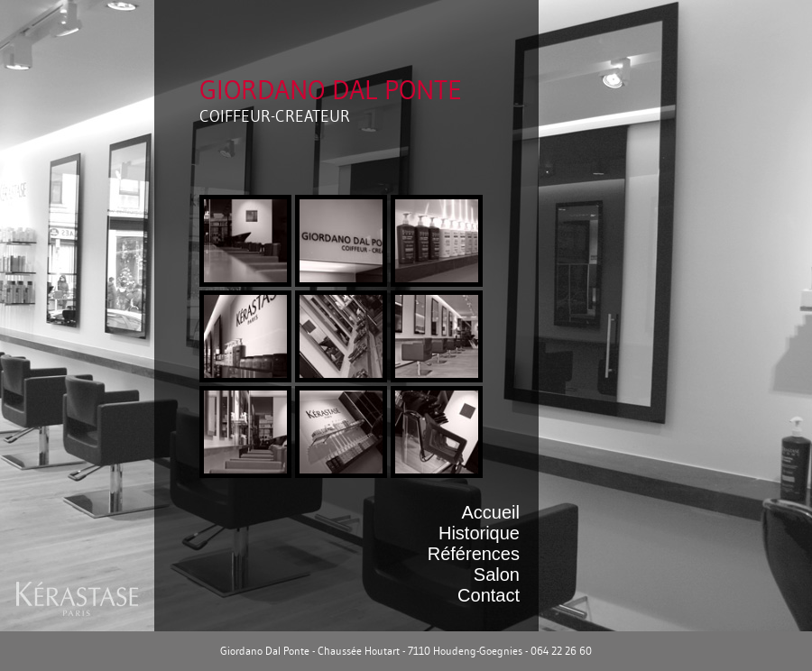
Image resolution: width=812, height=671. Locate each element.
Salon (497, 574)
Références (474, 554)
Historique (479, 533)
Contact (489, 595)
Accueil (491, 512)
